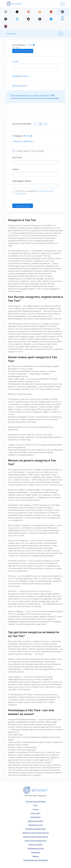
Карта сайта (35, 813)
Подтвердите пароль (22, 181)
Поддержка (35, 852)
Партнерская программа (36, 801)
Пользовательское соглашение (36, 860)
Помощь (36, 856)
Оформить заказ (23, 206)
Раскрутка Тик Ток (36, 825)
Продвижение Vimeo (36, 848)
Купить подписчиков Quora (35, 841)
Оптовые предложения (23, 51)
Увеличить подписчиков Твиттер (35, 833)
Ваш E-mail (17, 157)
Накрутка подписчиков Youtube (35, 837)
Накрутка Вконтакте (36, 821)
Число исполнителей (22, 124)
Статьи (35, 809)
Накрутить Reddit (35, 844)
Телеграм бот (35, 817)
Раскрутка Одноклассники (36, 829)
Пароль (16, 169)
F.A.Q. (36, 805)
